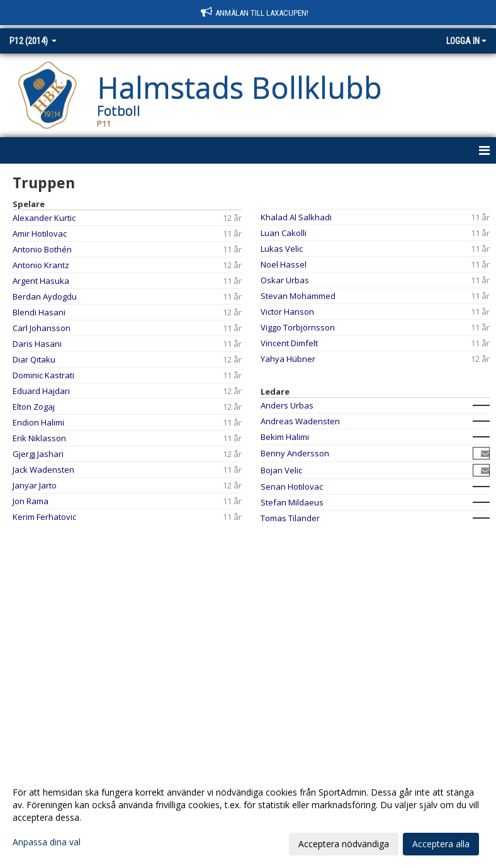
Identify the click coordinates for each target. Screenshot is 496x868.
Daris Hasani (37, 344)
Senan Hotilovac (292, 487)
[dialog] (248, 818)
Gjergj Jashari (38, 454)
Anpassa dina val (47, 842)
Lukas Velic (282, 249)
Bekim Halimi (285, 437)
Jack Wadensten (43, 470)
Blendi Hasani (39, 312)
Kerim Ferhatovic (44, 517)
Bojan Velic (281, 470)
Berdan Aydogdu (45, 296)
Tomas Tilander (290, 518)
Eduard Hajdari (41, 391)
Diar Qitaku (34, 359)
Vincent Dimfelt (289, 343)
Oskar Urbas (285, 280)
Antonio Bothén (42, 249)
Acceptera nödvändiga (344, 844)
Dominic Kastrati (43, 375)
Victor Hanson (287, 312)
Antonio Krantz (41, 265)
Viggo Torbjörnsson (298, 327)
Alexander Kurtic (44, 218)
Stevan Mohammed (298, 296)
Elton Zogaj (34, 407)
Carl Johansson (42, 328)
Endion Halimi (38, 422)
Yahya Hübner (288, 359)
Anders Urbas (287, 405)
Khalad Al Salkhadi (296, 217)
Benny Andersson (295, 453)
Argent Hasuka (41, 281)
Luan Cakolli (284, 233)
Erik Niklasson (39, 438)
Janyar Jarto (35, 485)
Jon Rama (31, 501)
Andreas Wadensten (300, 421)
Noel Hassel (284, 264)
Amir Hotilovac (40, 234)
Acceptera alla (441, 844)
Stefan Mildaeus (292, 502)
